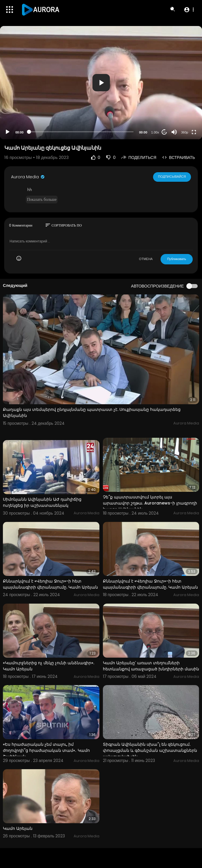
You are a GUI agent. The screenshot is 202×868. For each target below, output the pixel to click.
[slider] (81, 132)
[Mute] (174, 132)
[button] (189, 10)
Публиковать (177, 259)
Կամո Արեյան (18, 828)
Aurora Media (28, 177)
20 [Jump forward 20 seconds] (164, 132)
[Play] (8, 132)
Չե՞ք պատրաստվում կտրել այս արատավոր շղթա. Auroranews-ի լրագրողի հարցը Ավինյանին (150, 503)
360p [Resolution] (185, 132)
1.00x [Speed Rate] (155, 132)
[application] (101, 83)
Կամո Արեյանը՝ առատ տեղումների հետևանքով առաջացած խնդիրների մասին (151, 666)
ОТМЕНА (146, 259)
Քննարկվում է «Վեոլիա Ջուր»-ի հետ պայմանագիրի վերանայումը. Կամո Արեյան (50, 584)
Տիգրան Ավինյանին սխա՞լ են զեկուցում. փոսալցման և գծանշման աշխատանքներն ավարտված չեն (150, 750)
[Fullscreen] (194, 132)
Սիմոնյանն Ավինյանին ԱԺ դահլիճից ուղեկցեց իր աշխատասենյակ (42, 502)
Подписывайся (172, 177)
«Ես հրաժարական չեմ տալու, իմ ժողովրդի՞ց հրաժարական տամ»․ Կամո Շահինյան (46, 750)
